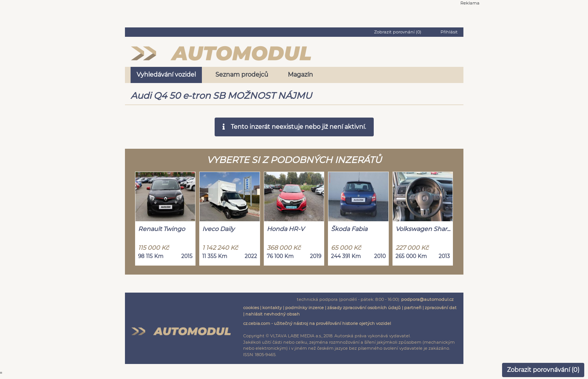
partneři (413, 308)
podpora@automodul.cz (427, 299)
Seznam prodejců (242, 75)
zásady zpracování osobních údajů (364, 308)
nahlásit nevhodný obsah (273, 314)
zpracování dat (441, 308)
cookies (251, 308)
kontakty (272, 308)
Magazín (300, 75)
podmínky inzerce (305, 308)
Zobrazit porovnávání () (543, 370)
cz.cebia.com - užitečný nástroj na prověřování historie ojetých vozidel (317, 323)
